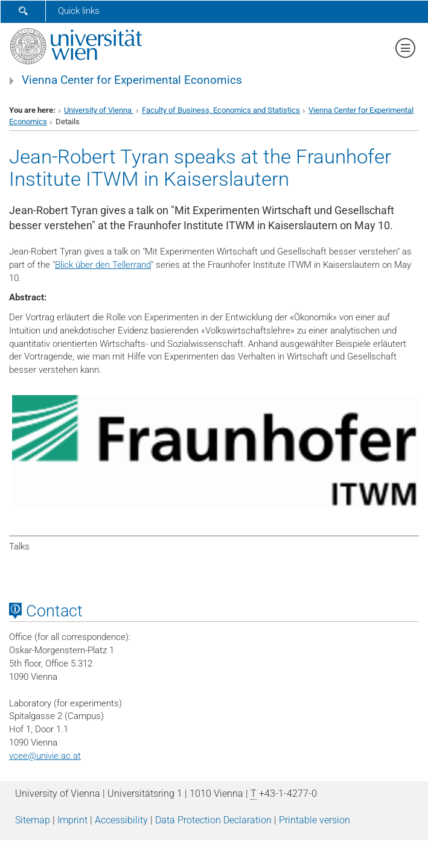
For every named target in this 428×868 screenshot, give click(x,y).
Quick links (79, 11)
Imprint (72, 820)
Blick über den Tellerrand (103, 265)
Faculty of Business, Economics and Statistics (221, 110)
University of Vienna (99, 110)
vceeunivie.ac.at (45, 756)
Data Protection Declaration (213, 820)
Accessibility (121, 820)
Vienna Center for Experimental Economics (132, 80)
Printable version (315, 820)
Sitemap (33, 820)
